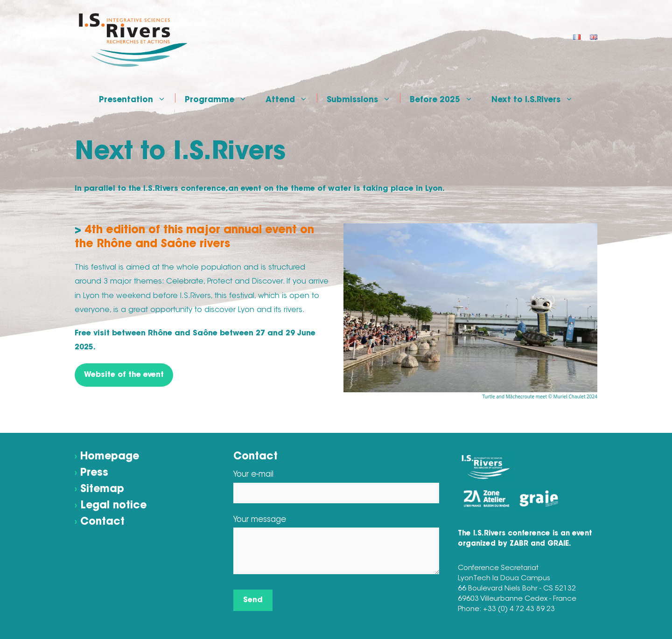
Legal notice (113, 506)
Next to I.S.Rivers (537, 98)
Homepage (110, 457)
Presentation (137, 98)
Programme (220, 98)
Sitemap (102, 490)
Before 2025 (446, 98)
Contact (102, 522)
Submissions (363, 98)
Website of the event (124, 375)
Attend (291, 98)
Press (94, 473)
